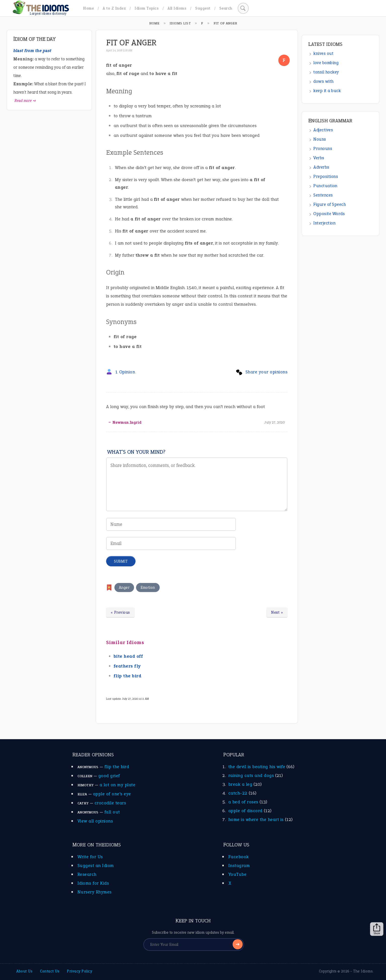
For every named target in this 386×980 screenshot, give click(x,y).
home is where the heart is (256, 819)
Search (226, 8)
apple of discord (245, 811)
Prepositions (326, 177)
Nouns (320, 139)
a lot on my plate (118, 785)
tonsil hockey (326, 72)
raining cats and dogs (251, 775)
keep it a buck (327, 91)
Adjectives (323, 130)
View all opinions (95, 821)
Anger (124, 587)
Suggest (203, 8)
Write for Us (90, 857)
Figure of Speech (330, 204)
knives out (323, 53)
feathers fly (127, 666)
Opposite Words (329, 214)
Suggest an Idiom (96, 866)
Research (87, 874)
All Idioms (177, 8)
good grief (109, 776)
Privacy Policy (79, 971)
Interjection (324, 223)
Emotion (148, 587)
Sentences (323, 195)
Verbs (319, 158)
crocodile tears (110, 803)
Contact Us (50, 971)
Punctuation (325, 186)
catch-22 (238, 793)
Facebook (239, 857)
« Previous (120, 612)
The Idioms (363, 971)
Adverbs (321, 167)
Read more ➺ (25, 101)
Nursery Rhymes (95, 892)
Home (88, 8)
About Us (24, 971)
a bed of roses (243, 802)
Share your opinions (267, 372)
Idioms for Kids (93, 883)
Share (377, 929)
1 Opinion (125, 372)
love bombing (326, 63)
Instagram (239, 866)
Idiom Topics (147, 8)
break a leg (240, 784)
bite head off (128, 656)
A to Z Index (114, 8)
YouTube (238, 874)
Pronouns (323, 149)
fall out (112, 812)
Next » (277, 612)
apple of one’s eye (112, 794)
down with (324, 81)
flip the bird (128, 676)
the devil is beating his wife (257, 767)
